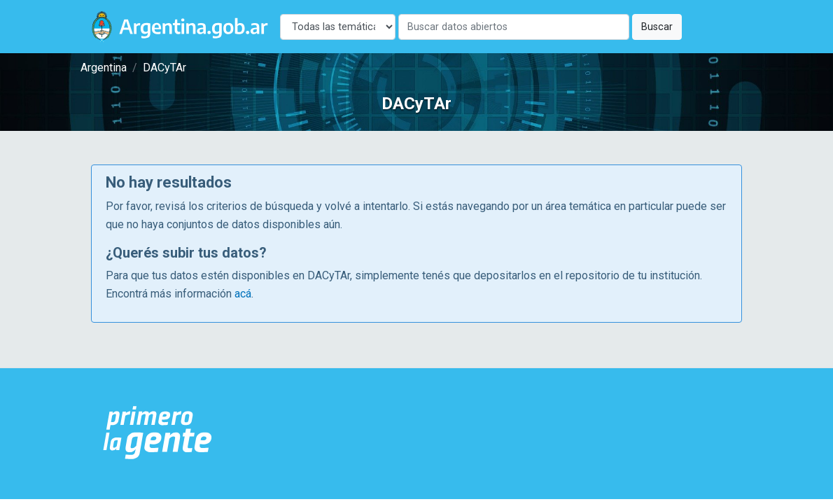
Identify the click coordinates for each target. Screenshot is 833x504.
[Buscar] (514, 27)
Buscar (657, 27)
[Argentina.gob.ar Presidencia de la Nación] (158, 433)
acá (243, 294)
